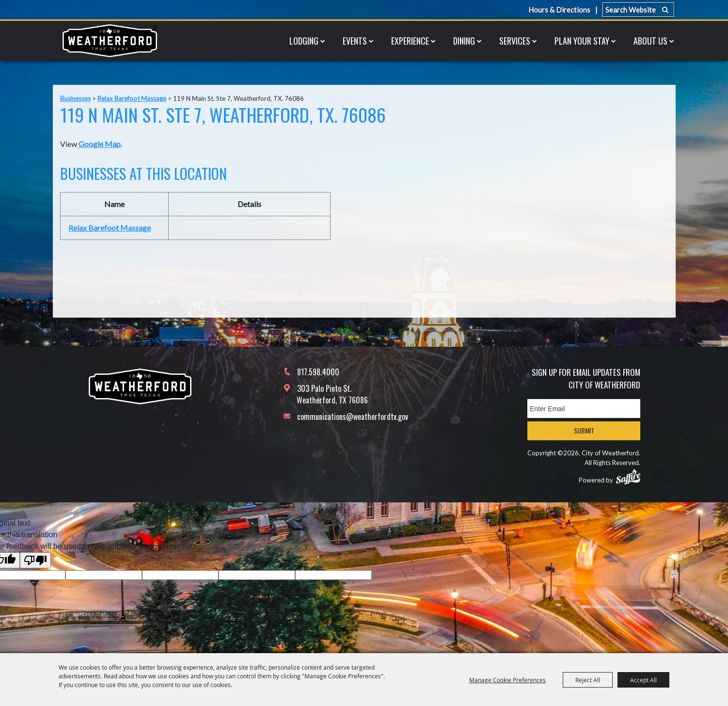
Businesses (75, 98)
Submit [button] (584, 430)
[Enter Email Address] (584, 409)
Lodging (304, 41)
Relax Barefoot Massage (132, 98)
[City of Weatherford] (110, 41)
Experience (410, 41)
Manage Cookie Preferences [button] (507, 680)
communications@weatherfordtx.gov (353, 417)
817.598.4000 (318, 372)
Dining (464, 41)
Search (665, 10)
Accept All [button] (643, 680)
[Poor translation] (35, 560)
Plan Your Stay (582, 41)
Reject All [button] (588, 680)
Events (355, 41)
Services (515, 41)
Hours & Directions (559, 10)
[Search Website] (638, 10)
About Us (650, 41)
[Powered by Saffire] (628, 477)
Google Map (100, 144)
